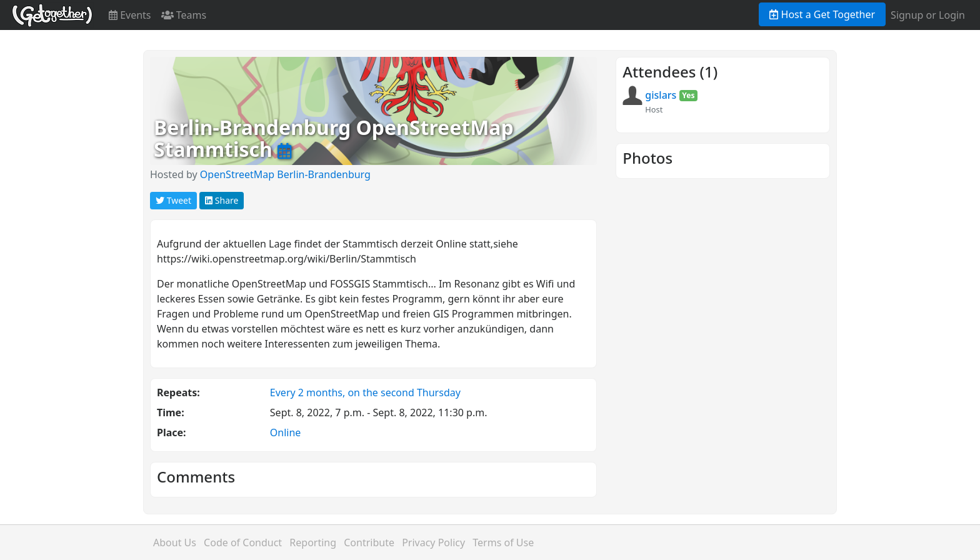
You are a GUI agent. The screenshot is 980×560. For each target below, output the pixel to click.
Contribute (369, 542)
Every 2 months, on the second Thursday (365, 392)
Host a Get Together (822, 14)
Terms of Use (503, 542)
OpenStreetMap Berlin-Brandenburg (285, 174)
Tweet (173, 200)
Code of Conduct (243, 542)
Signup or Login (928, 15)
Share (222, 200)
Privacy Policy (433, 542)
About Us (175, 542)
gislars (661, 95)
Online (286, 432)
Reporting (313, 542)
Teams (184, 15)
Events (130, 15)
